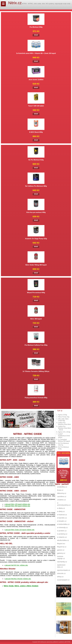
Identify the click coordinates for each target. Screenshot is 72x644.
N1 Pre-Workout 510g (36, 160)
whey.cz (60, 577)
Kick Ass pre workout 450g (36, 212)
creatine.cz (61, 500)
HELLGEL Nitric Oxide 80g (63, 420)
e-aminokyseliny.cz (64, 504)
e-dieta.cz (61, 508)
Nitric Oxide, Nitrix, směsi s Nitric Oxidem (21, 586)
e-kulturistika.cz (63, 524)
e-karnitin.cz (62, 518)
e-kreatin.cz (62, 521)
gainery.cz (61, 553)
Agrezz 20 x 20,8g (64, 432)
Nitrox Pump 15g (64, 417)
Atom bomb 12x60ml (36, 80)
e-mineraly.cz (62, 527)
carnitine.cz (62, 496)
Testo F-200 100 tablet (36, 106)
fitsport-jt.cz (62, 547)
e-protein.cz (62, 531)
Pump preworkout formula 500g (36, 398)
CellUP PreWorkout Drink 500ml (64, 436)
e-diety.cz (61, 511)
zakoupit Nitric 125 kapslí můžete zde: (18, 504)
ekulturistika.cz (63, 540)
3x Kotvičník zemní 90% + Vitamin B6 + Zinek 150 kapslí (36, 53)
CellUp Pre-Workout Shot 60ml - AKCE (64, 428)
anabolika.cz (62, 487)
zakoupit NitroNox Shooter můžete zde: (18, 579)
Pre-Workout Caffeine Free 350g (36, 345)
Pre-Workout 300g (36, 27)
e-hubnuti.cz (62, 515)
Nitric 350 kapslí (36, 319)
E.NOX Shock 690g (36, 132)
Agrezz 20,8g (62, 415)
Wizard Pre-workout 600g (36, 293)
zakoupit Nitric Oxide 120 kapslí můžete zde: (20, 530)
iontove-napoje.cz (61, 557)
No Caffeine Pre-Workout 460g (36, 186)
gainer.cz (61, 550)
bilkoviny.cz (62, 493)
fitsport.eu (61, 544)
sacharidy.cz (62, 562)
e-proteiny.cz (62, 534)
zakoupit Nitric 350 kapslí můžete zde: (18, 506)
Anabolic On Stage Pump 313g (36, 239)
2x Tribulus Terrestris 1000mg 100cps (36, 371)
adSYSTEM (67, 642)
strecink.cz (61, 573)
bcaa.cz (60, 490)
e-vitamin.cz (62, 537)
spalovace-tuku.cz (61, 566)
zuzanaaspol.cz (63, 580)
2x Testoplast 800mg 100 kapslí (64, 440)
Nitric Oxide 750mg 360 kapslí (36, 265)
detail (36, 35)
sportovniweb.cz (64, 570)
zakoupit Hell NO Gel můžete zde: (16, 565)
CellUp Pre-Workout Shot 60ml (64, 424)
